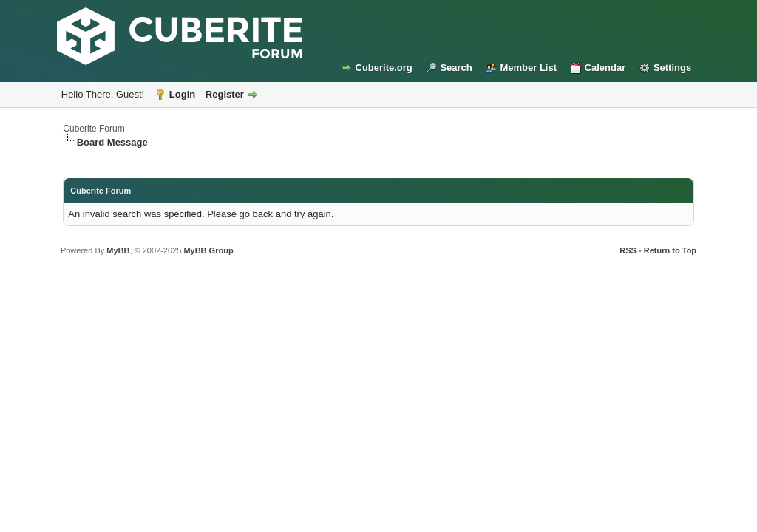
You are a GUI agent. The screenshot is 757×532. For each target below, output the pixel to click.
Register (225, 94)
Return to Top (670, 250)
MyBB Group (208, 250)
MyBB (118, 250)
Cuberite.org (384, 68)
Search (456, 68)
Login (182, 94)
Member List (528, 68)
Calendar (605, 68)
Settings (672, 68)
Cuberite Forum (94, 129)
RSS (628, 250)
